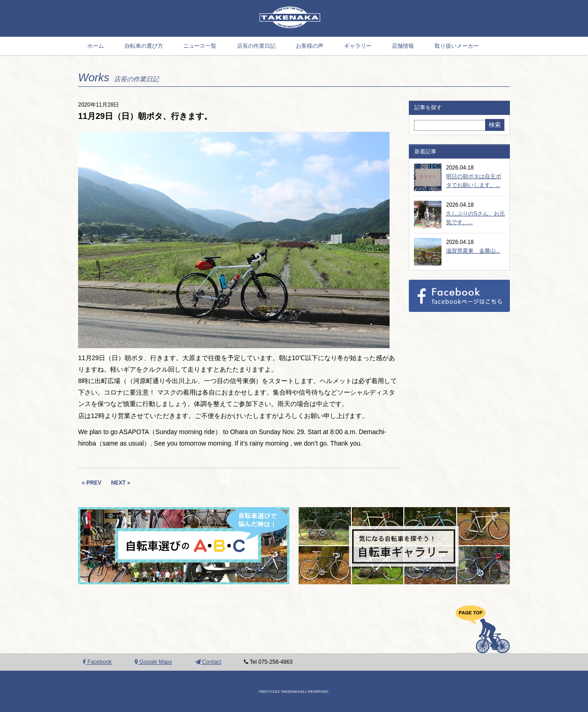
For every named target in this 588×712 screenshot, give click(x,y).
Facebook (97, 662)
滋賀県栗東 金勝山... (473, 251)
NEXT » (121, 483)
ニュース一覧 (200, 46)
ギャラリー (358, 46)
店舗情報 (403, 46)
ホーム (96, 46)
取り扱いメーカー (457, 46)
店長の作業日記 (256, 46)
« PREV (92, 483)
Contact (208, 662)
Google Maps (153, 662)
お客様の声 (310, 46)
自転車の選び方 (144, 46)
